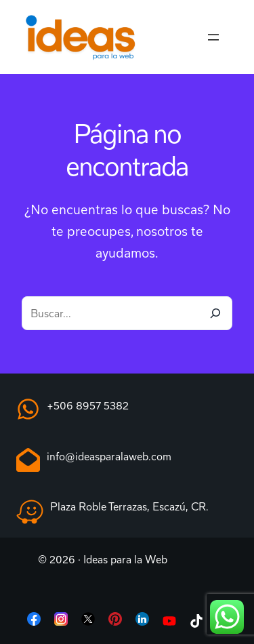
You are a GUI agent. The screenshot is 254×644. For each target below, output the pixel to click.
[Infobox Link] (127, 412)
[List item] (34, 622)
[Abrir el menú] (213, 37)
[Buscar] (215, 313)
